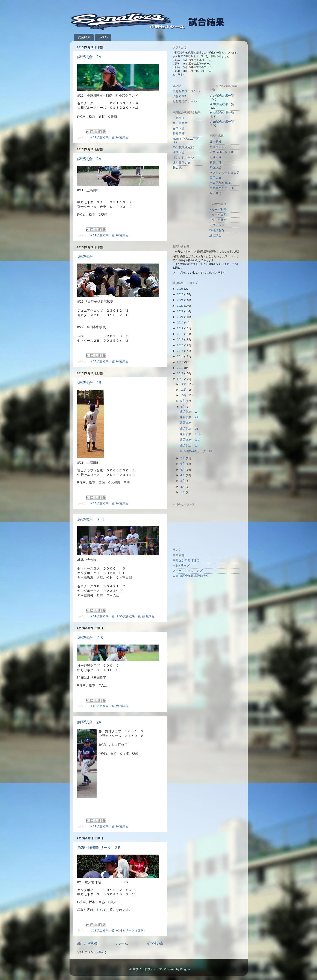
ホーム (122, 943)
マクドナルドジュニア (224, 173)
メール (178, 272)
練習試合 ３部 (91, 520)
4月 (183, 475)
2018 (180, 334)
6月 (183, 464)
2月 (183, 487)
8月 (183, 407)
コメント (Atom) (95, 952)
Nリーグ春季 (218, 215)
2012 (180, 368)
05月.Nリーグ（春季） (131, 930)
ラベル (103, 37)
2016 (180, 345)
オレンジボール (183, 158)
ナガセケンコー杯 (221, 188)
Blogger (185, 969)
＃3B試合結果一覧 (128, 616)
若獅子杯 (215, 162)
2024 (180, 300)
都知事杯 (179, 133)
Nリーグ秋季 (218, 210)
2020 (180, 322)
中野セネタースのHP (187, 91)
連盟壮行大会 (182, 163)
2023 (180, 306)
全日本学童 (180, 123)
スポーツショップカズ (188, 571)
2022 (180, 311)
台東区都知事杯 (220, 183)
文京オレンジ (218, 147)
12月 (184, 384)
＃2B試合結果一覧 (102, 361)
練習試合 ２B (90, 638)
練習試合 (122, 137)
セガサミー (217, 193)
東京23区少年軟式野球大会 (191, 576)
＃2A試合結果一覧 (102, 137)
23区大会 (216, 167)
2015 (180, 351)
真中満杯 (215, 142)
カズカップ (217, 225)
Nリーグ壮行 (218, 220)
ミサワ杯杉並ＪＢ (221, 152)
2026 (180, 289)
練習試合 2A (89, 57)
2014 (180, 356)
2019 (180, 328)
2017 (180, 339)
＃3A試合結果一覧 (102, 616)
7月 (183, 458)
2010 (180, 379)
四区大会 (215, 178)
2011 (180, 373)
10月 (184, 395)
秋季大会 (179, 152)
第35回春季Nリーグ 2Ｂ (99, 848)
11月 (184, 390)
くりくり (215, 157)
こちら (98, 910)
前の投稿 (155, 943)
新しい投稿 (87, 943)
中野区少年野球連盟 (186, 560)
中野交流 (179, 118)
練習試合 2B (89, 383)
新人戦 (177, 168)
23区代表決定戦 (183, 147)
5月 (183, 470)
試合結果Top (181, 96)
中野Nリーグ (181, 566)
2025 (180, 294)
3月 (183, 481)
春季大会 (179, 128)
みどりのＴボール (185, 101)
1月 (183, 492)
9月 (183, 401)
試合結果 (84, 37)
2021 (180, 317)
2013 (180, 362)
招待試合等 (217, 230)
